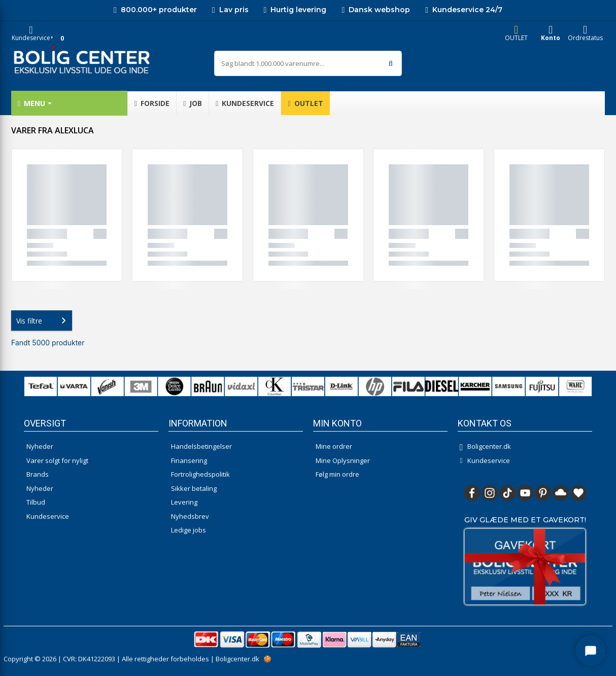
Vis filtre (43, 321)
